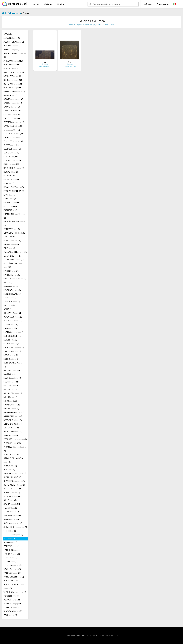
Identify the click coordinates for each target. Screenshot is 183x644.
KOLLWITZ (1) (13, 313)
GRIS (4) (9, 248)
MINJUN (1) (10, 397)
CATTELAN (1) (14, 122)
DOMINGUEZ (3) (14, 187)
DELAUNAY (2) (12, 176)
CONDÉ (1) (11, 153)
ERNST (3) (10, 199)
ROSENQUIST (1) (14, 485)
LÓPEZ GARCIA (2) (14, 365)
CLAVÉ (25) (11, 145)
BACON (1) (12, 65)
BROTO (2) (14, 99)
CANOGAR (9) (13, 111)
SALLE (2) (10, 500)
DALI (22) (11, 164)
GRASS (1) (11, 244)
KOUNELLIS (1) (13, 317)
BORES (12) (13, 80)
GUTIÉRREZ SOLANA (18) (13, 265)
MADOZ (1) (12, 370)
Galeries (48, 4)
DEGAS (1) (11, 172)
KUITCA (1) (13, 321)
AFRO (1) (8, 34)
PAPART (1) (11, 435)
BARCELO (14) (13, 68)
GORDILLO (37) (12, 237)
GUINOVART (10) (14, 260)
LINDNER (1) (12, 351)
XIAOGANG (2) (13, 611)
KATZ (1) (10, 305)
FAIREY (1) (12, 202)
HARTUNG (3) (12, 275)
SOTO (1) (13, 535)
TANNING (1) (13, 550)
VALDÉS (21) (12, 573)
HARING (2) (11, 271)
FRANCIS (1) (11, 210)
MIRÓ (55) (10, 401)
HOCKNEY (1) (12, 290)
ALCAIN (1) (12, 38)
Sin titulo (45, 64)
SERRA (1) (11, 519)
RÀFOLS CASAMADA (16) (13, 460)
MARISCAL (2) (12, 378)
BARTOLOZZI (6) (14, 72)
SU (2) (9, 538)
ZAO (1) (10, 615)
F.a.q (116, 635)
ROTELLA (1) (13, 489)
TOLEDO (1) (13, 565)
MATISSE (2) (12, 386)
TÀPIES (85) (12, 554)
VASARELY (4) (12, 581)
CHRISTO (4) (13, 141)
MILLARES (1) (13, 393)
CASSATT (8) (12, 114)
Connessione (163, 4)
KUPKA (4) (11, 324)
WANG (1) (12, 600)
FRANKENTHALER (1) (14, 216)
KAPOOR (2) (12, 301)
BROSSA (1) (11, 95)
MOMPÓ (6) (12, 405)
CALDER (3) (13, 103)
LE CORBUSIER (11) (12, 336)
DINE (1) (9, 183)
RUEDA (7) (12, 492)
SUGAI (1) (10, 542)
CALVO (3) (12, 107)
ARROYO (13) (13, 61)
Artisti (36, 4)
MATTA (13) (12, 389)
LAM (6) (10, 328)
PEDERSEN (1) (15, 439)
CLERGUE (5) (12, 149)
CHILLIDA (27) (13, 134)
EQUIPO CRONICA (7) (14, 191)
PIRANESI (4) (15, 449)
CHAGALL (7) (12, 130)
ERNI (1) (9, 195)
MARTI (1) (11, 382)
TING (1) (11, 558)
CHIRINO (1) (12, 137)
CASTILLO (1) (12, 118)
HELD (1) (8, 282)
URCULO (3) (12, 569)
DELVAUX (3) (11, 179)
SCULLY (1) (10, 508)
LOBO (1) (11, 355)
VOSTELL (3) (11, 596)
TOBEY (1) (10, 561)
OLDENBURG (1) (13, 424)
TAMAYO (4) (12, 546)
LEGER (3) (11, 344)
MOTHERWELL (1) (14, 412)
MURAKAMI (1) (13, 416)
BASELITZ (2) (12, 76)
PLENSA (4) (11, 454)
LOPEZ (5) (11, 359)
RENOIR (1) (15, 473)
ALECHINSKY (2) (14, 42)
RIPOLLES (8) (14, 481)
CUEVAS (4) (12, 160)
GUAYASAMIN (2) (15, 252)
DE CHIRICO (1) (14, 168)
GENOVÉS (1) (12, 229)
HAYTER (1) (15, 279)
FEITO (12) (10, 206)
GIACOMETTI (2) (15, 233)
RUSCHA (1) (12, 496)
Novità (61, 4)
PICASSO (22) (12, 443)
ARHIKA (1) (12, 49)
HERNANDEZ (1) (13, 286)
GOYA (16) (12, 240)
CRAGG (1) (11, 156)
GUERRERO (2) (12, 256)
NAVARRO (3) (13, 420)
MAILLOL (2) (12, 374)
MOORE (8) (11, 409)
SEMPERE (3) (13, 515)
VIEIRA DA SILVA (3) (14, 586)
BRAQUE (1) (13, 88)
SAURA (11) (12, 504)
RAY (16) (9, 469)
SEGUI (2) (11, 512)
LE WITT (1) (10, 340)
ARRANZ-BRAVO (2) (15, 55)
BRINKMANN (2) (14, 91)
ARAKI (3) (12, 46)
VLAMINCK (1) (15, 592)
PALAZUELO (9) (13, 431)
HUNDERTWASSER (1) (12, 296)
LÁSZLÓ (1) (14, 332)
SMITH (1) (10, 531)
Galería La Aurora (11, 13)
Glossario (110, 635)
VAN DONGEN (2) (14, 577)
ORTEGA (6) (11, 428)
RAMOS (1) (10, 466)
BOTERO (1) (13, 84)
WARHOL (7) (11, 607)
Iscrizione (147, 4)
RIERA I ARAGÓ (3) (12, 477)
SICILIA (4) (13, 523)
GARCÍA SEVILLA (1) (14, 223)
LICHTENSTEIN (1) (14, 347)
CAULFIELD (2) (13, 126)
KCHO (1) (8, 309)
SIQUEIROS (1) (15, 527)
